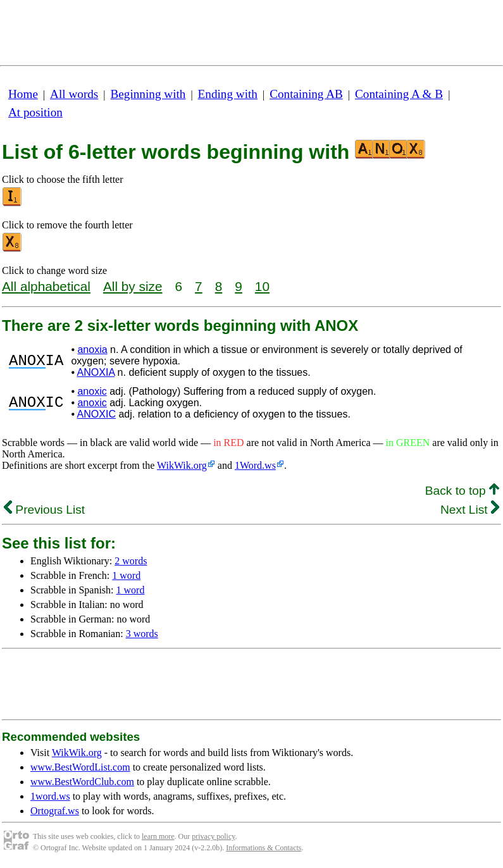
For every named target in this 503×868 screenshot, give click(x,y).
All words (74, 94)
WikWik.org (182, 465)
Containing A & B (399, 94)
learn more (158, 836)
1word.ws (50, 796)
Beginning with (148, 94)
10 (262, 286)
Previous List (44, 510)
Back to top (462, 491)
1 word (126, 575)
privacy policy (213, 836)
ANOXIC (96, 414)
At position (35, 112)
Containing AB (306, 94)
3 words (142, 634)
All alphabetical (46, 286)
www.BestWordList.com (80, 767)
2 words (131, 561)
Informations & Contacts (264, 848)
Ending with (228, 94)
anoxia (92, 350)
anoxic (92, 391)
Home (23, 94)
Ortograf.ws (55, 811)
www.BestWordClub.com (82, 782)
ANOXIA (96, 372)
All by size (133, 286)
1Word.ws (255, 465)
